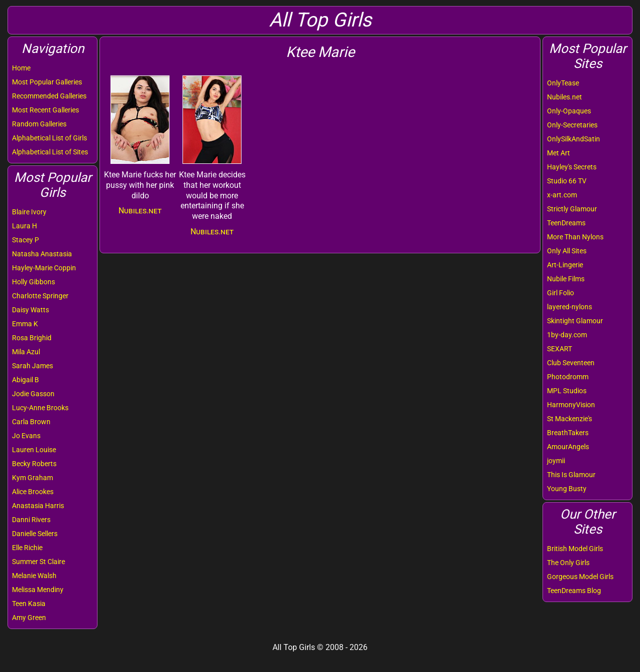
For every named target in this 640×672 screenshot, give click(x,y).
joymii (556, 461)
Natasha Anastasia (42, 254)
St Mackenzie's (569, 419)
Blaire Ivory (29, 212)
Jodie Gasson (33, 394)
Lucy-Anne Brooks (40, 408)
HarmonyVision (571, 405)
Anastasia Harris (38, 506)
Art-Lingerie (565, 265)
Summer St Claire (38, 562)
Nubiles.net (564, 97)
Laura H (24, 226)
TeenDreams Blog (574, 591)
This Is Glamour (571, 475)
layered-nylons (569, 307)
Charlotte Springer (40, 296)
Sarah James (32, 366)
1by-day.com (567, 335)
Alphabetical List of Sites (50, 152)
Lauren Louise (34, 450)
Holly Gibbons (33, 282)
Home (21, 68)
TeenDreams (566, 223)
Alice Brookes (33, 492)
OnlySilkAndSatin (573, 139)
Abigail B (25, 380)
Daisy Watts (30, 310)
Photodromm (568, 377)
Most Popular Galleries (47, 82)
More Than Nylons (575, 237)
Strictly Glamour (572, 209)
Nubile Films (566, 279)
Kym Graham (32, 478)
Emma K (25, 324)
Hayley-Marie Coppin (44, 268)
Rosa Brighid (32, 338)
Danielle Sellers (35, 534)
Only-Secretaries (572, 125)
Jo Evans (26, 436)
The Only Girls (568, 563)
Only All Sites (567, 251)
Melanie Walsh (34, 576)
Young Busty (567, 489)
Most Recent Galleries (45, 110)
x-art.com (562, 195)
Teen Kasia (29, 604)
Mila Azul (26, 352)
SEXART (559, 349)
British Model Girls (575, 549)
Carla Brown (31, 422)
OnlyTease (563, 83)
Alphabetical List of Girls (49, 138)
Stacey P (25, 240)
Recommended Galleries (49, 96)
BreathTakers (568, 433)
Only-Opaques (569, 111)
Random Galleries (39, 124)
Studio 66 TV (567, 181)
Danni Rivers (31, 520)
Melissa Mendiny (38, 590)
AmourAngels (568, 447)
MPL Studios (567, 391)
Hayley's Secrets (572, 167)
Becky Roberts (34, 464)
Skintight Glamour (575, 321)
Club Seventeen (571, 363)
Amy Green (29, 618)
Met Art (558, 153)
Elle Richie (27, 548)
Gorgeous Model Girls (580, 577)
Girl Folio (560, 293)
